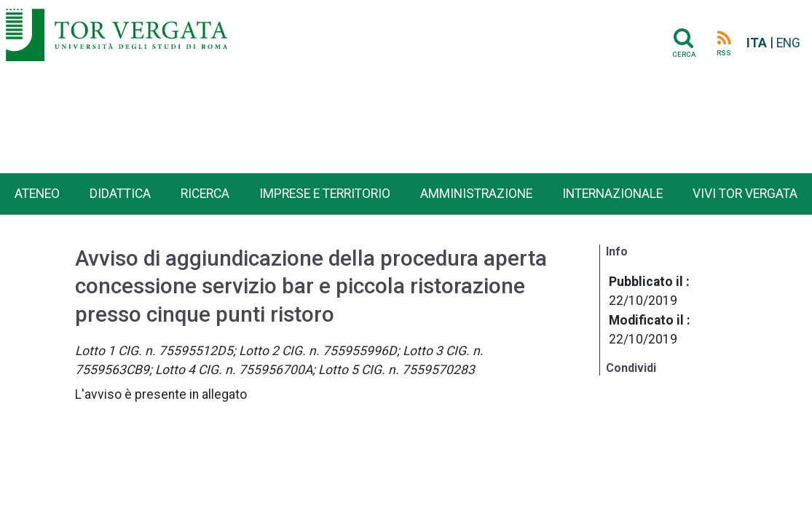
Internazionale (612, 194)
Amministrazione (476, 194)
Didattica (120, 194)
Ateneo (37, 194)
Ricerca (205, 194)
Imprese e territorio (325, 194)
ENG (788, 43)
